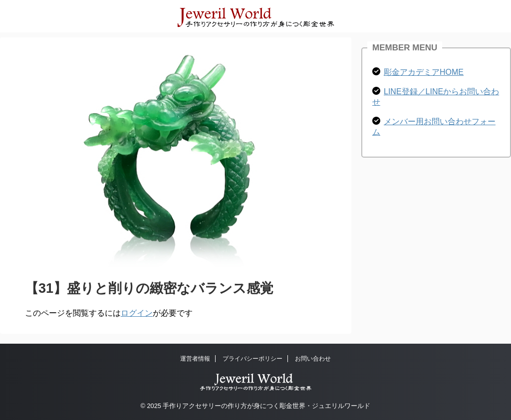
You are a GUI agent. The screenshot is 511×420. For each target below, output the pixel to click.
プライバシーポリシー (253, 359)
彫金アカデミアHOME (424, 72)
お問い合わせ (313, 359)
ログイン (137, 313)
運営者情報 (195, 359)
